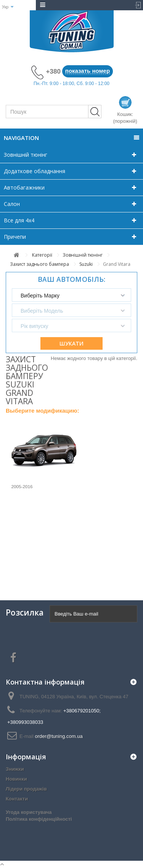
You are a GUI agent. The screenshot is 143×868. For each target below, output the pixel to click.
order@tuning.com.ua (59, 736)
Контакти (17, 799)
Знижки (15, 769)
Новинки (16, 779)
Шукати (71, 343)
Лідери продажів (26, 789)
